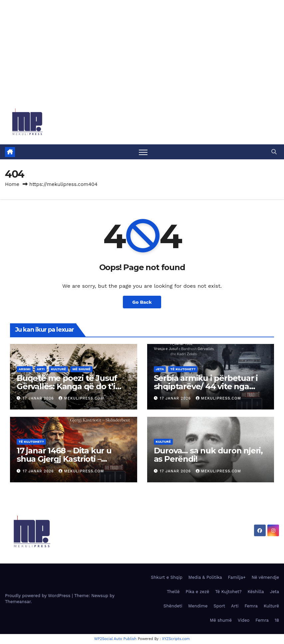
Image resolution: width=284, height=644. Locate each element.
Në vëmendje (265, 577)
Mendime (198, 606)
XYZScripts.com (176, 639)
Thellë (173, 592)
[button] (274, 152)
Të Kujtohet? (183, 369)
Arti (41, 369)
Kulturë (59, 369)
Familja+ (237, 577)
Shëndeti (173, 606)
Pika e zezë (198, 592)
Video (244, 620)
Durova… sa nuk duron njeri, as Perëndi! (208, 455)
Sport (219, 606)
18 (277, 620)
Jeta (160, 369)
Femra (251, 606)
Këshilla (256, 592)
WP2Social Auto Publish (115, 639)
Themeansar (18, 602)
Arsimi (25, 369)
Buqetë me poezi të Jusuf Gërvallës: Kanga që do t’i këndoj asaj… (67, 386)
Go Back (142, 302)
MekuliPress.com (81, 398)
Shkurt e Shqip (167, 577)
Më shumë (81, 369)
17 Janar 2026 (39, 398)
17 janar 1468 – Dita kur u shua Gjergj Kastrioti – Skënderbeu (64, 459)
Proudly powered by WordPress (38, 596)
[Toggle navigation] (143, 152)
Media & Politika (205, 577)
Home (12, 184)
